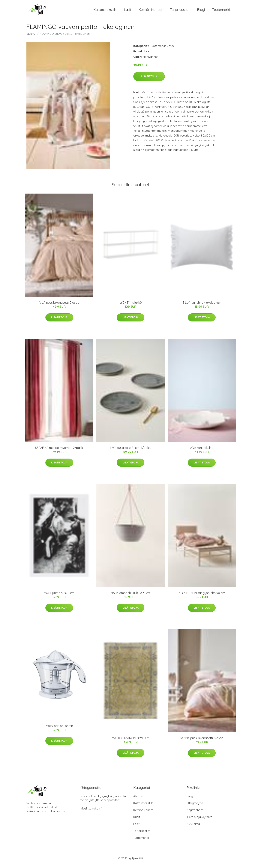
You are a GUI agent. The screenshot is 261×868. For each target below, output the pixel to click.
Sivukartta (193, 827)
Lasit (127, 11)
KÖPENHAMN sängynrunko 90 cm (202, 596)
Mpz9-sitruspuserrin (59, 729)
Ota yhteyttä (195, 806)
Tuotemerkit (222, 11)
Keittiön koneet (150, 11)
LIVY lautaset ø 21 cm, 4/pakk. (130, 451)
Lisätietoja (149, 80)
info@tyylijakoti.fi (91, 812)
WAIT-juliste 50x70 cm (59, 596)
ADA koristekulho (202, 451)
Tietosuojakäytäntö (200, 820)
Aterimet (139, 799)
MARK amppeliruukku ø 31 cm (131, 596)
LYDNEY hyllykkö (131, 306)
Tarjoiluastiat (180, 11)
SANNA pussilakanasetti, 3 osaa (202, 741)
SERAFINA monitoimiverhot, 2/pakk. (59, 451)
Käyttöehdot (195, 813)
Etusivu (31, 37)
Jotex (171, 49)
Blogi (201, 11)
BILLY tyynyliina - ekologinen (202, 306)
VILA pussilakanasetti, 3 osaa (59, 306)
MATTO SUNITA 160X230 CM (131, 741)
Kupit (137, 820)
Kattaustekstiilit (105, 11)
